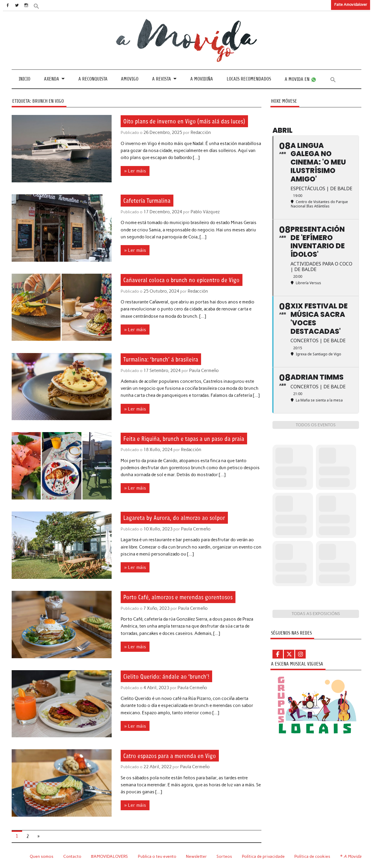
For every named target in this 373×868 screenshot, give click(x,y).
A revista (162, 79)
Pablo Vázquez (203, 212)
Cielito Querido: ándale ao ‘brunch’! (172, 676)
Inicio (24, 79)
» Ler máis (134, 180)
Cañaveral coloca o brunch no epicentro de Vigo (190, 280)
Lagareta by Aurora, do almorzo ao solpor (182, 518)
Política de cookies (313, 856)
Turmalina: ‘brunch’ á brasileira (167, 359)
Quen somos (42, 856)
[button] (43, 6)
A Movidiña (202, 79)
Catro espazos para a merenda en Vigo (177, 755)
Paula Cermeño (203, 370)
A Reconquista (93, 79)
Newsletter (197, 856)
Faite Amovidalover (351, 5)
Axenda (52, 79)
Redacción (199, 142)
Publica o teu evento (158, 856)
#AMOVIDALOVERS (110, 856)
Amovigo (130, 79)
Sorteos (225, 856)
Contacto (72, 856)
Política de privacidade (264, 856)
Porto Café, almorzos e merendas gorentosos (186, 597)
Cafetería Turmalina (150, 200)
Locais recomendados (249, 79)
